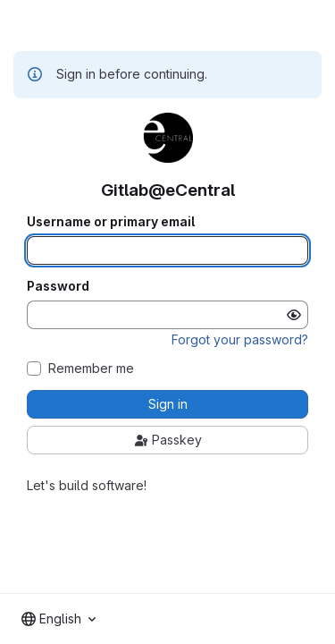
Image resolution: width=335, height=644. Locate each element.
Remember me (91, 369)
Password (58, 286)
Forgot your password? (240, 339)
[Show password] (294, 315)
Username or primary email (111, 222)
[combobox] (59, 619)
